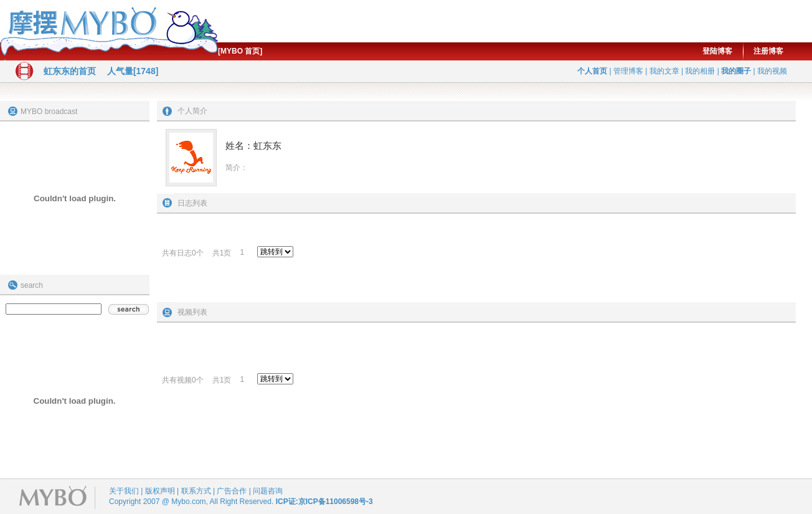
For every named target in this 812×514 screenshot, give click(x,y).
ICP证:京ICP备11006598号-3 (324, 502)
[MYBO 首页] (240, 51)
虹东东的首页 (70, 71)
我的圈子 (736, 71)
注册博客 (768, 51)
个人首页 (592, 71)
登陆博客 (717, 51)
